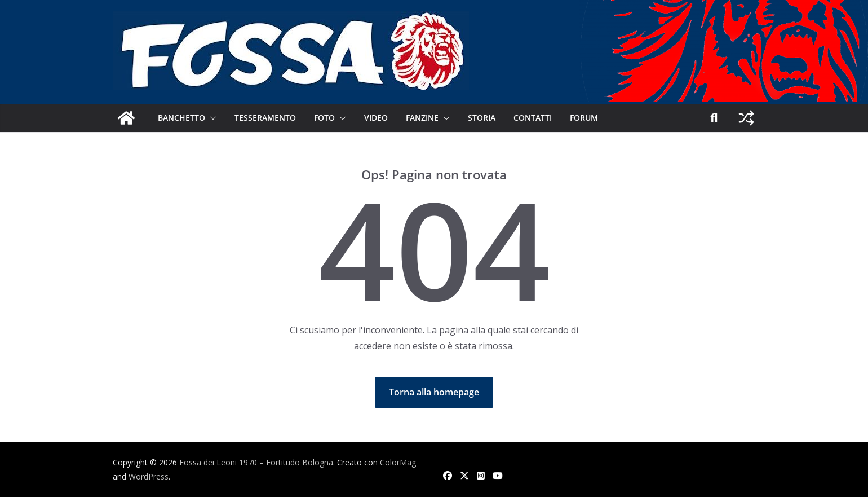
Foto (324, 118)
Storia (482, 118)
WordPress (149, 476)
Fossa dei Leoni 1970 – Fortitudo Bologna (256, 462)
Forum (584, 118)
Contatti (533, 118)
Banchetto (181, 118)
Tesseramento (265, 118)
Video (376, 118)
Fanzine (422, 118)
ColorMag (398, 462)
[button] (211, 118)
